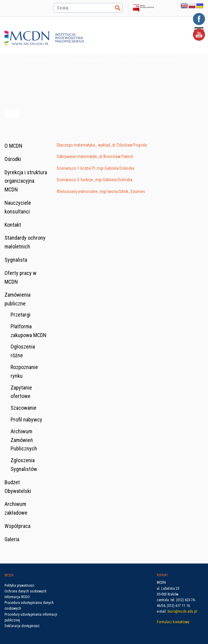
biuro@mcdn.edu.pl (182, 611)
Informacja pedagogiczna (37, 61)
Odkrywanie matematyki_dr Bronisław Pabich (95, 156)
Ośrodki (13, 159)
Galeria (12, 539)
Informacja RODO (17, 597)
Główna (10, 61)
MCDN (9, 575)
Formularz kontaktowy (173, 622)
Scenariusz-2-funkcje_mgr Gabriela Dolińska (95, 180)
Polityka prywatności (19, 586)
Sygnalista (16, 260)
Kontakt (13, 225)
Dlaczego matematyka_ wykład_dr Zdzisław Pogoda (102, 145)
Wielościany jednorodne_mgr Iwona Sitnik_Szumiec (101, 191)
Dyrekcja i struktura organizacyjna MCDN (26, 181)
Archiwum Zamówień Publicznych (24, 440)
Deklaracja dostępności (22, 626)
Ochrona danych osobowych (25, 591)
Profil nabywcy (26, 420)
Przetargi (20, 315)
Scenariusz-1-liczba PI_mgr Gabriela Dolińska (95, 168)
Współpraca (17, 526)
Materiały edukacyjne (73, 61)
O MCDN (13, 146)
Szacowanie (24, 408)
